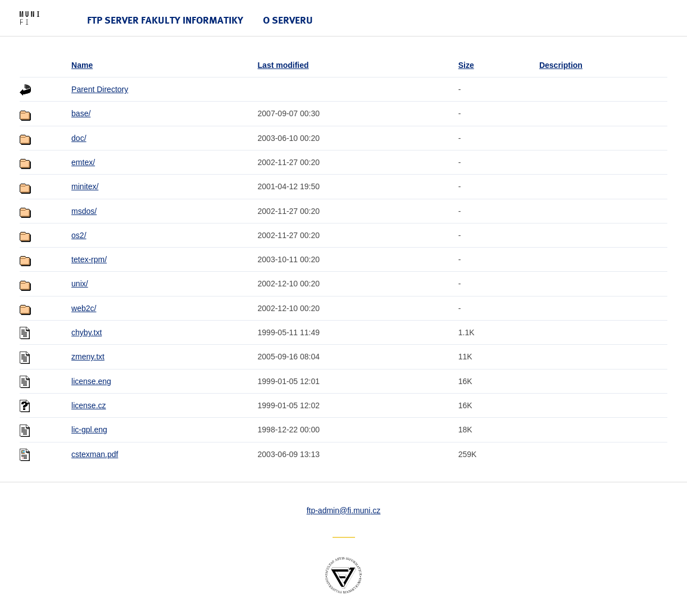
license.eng (91, 381)
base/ (81, 113)
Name (82, 65)
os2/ (79, 235)
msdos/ (84, 211)
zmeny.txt (88, 357)
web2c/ (84, 308)
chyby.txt (87, 332)
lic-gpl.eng (89, 430)
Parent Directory (100, 89)
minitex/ (85, 186)
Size (466, 65)
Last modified (283, 65)
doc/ (79, 138)
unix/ (80, 284)
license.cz (88, 405)
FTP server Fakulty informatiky (165, 20)
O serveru (288, 20)
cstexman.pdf (95, 454)
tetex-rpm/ (89, 259)
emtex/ (83, 162)
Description (561, 65)
